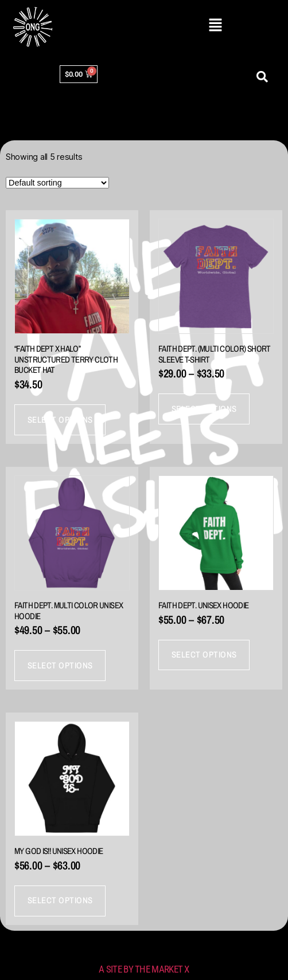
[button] (215, 25)
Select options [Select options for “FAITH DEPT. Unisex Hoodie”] (204, 654)
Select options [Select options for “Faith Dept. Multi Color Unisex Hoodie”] (60, 665)
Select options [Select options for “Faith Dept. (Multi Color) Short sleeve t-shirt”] (204, 409)
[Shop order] (57, 183)
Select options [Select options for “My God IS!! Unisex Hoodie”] (60, 900)
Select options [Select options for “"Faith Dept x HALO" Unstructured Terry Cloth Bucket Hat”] (60, 420)
